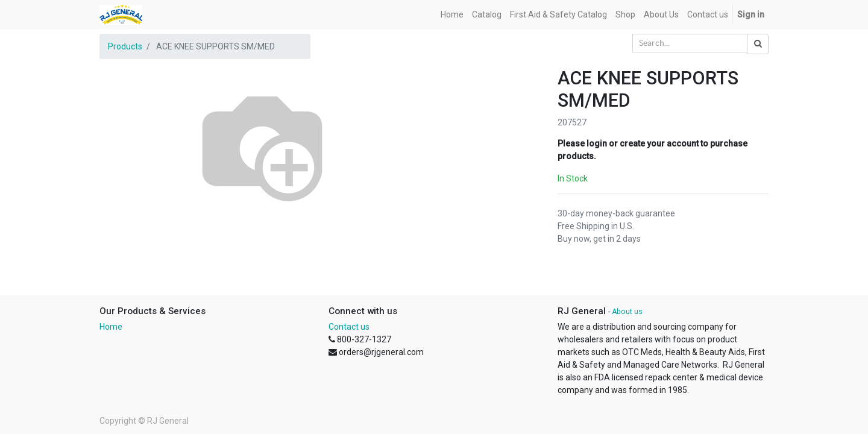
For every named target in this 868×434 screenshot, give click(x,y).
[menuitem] (452, 15)
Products (125, 46)
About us (627, 312)
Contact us (349, 327)
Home (111, 327)
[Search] (758, 44)
